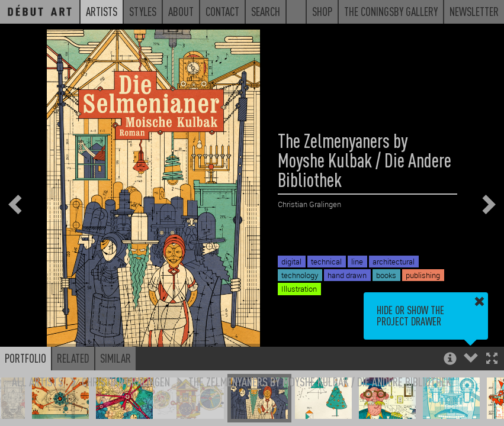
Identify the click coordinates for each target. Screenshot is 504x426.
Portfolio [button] (25, 358)
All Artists (38, 381)
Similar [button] (115, 358)
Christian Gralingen (126, 381)
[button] (492, 359)
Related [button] (73, 358)
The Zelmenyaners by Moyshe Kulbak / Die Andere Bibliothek (320, 381)
